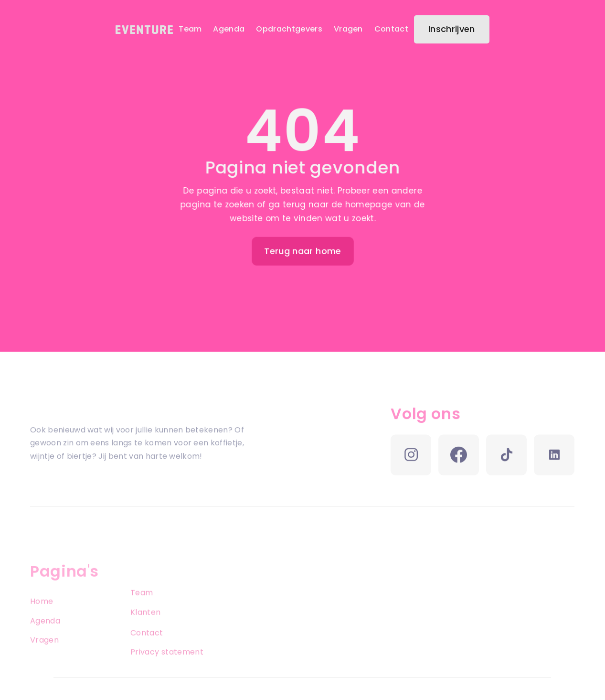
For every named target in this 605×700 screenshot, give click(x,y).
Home (42, 612)
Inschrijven (452, 29)
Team (190, 29)
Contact (391, 29)
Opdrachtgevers (289, 29)
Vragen (348, 29)
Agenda (229, 29)
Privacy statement (167, 663)
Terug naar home (302, 251)
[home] (144, 30)
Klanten (145, 623)
